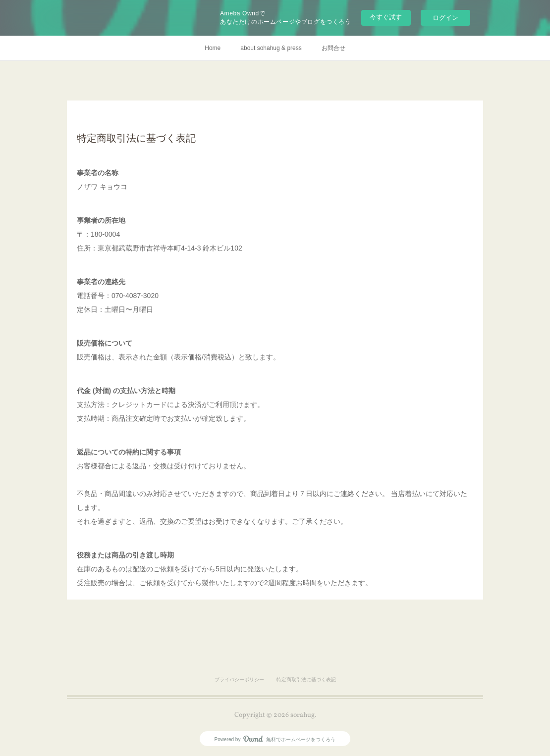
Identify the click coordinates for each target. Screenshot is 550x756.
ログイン (445, 18)
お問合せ (333, 48)
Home (213, 48)
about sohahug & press (271, 48)
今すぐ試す (386, 17)
